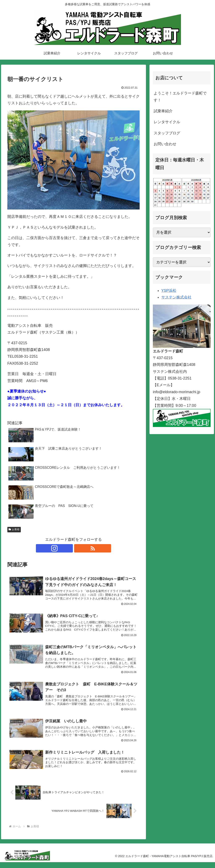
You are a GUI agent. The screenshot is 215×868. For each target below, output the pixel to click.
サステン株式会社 (176, 297)
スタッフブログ (167, 133)
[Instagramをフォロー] (69, 548)
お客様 (14, 529)
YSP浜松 (169, 291)
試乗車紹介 (163, 111)
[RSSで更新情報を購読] (78, 548)
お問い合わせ (165, 144)
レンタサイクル (167, 122)
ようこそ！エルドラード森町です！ (180, 97)
